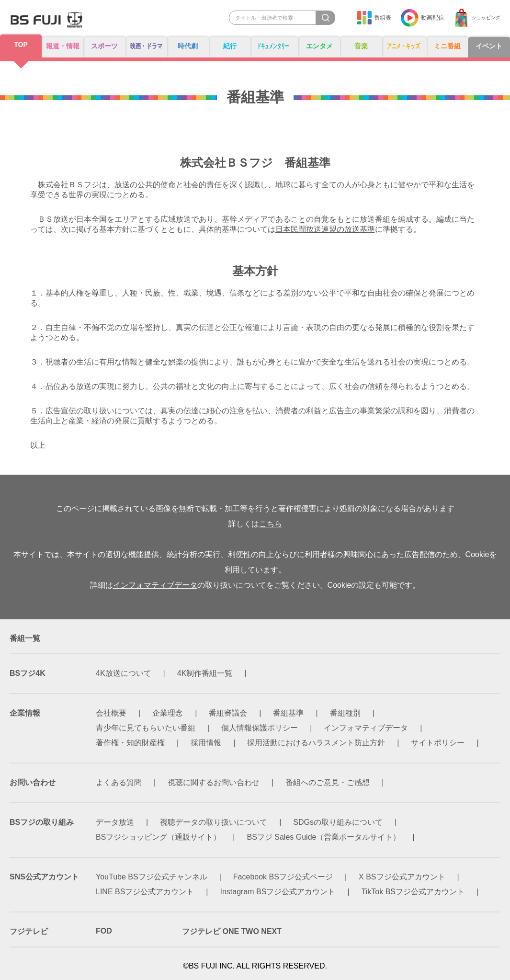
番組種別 (345, 713)
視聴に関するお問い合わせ (214, 782)
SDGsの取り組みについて (338, 822)
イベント (489, 46)
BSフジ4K (28, 673)
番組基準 (288, 713)
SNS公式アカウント (44, 877)
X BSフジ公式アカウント (402, 877)
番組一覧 (25, 638)
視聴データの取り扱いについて (214, 822)
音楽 (360, 46)
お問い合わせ (33, 782)
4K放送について (124, 673)
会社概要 (111, 713)
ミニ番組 (449, 46)
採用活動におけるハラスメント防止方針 (316, 743)
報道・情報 (61, 46)
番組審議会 (228, 713)
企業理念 (168, 713)
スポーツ (102, 46)
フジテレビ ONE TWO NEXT (232, 931)
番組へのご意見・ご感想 (328, 782)
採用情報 (206, 743)
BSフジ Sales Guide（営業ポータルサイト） (324, 837)
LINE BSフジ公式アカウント (145, 892)
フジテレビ (29, 931)
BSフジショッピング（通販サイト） (158, 837)
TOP (20, 45)
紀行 (230, 46)
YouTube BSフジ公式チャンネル (152, 877)
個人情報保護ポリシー (260, 728)
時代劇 (189, 46)
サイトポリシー (438, 743)
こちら (271, 524)
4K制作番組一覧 (205, 673)
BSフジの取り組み (42, 822)
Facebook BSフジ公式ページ (283, 877)
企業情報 (25, 713)
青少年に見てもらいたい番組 (146, 728)
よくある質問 (119, 782)
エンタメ (319, 46)
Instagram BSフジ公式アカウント (278, 892)
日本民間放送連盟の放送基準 (325, 229)
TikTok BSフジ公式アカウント (413, 892)
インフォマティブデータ (155, 585)
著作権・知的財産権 (130, 743)
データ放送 (115, 822)
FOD (104, 931)
